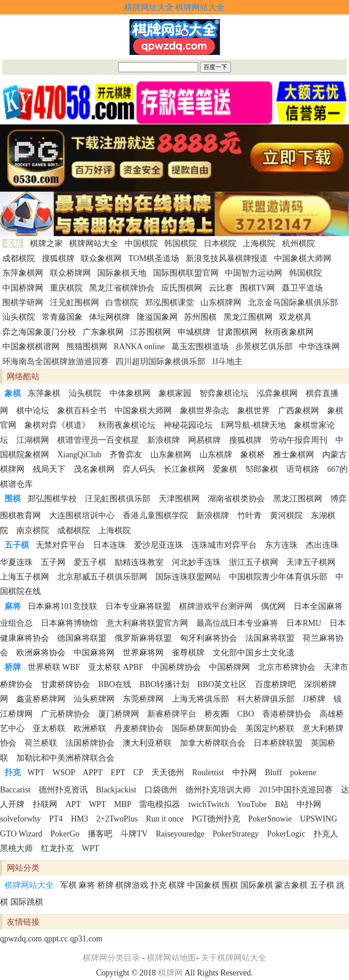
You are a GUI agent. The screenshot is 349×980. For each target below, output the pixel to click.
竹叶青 (249, 515)
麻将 (87, 885)
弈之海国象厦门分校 (39, 332)
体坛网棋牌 (110, 317)
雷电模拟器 (160, 804)
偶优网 (273, 606)
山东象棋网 (171, 455)
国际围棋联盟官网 (186, 273)
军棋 (69, 885)
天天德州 (168, 772)
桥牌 (105, 885)
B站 (282, 804)
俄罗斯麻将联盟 (143, 638)
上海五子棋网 (25, 577)
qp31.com (86, 939)
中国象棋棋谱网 (31, 346)
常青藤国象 (62, 317)
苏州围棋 (200, 317)
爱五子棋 (90, 562)
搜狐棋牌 (58, 258)
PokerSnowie (270, 819)
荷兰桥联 (41, 743)
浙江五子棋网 (254, 562)
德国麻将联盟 (82, 638)
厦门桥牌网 (119, 714)
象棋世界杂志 (204, 411)
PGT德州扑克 (216, 819)
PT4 (56, 819)
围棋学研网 (23, 302)
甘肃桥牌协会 (65, 684)
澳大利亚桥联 (147, 743)
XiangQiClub (79, 455)
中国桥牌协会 (176, 667)
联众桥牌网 (70, 273)
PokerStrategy (236, 834)
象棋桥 (253, 455)
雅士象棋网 (294, 455)
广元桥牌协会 (65, 714)
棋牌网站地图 (171, 958)
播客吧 (100, 834)
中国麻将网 (94, 653)
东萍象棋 (44, 393)
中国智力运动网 (254, 273)
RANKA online (139, 346)
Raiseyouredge (180, 834)
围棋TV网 (258, 288)
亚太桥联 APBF (116, 667)
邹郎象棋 (262, 469)
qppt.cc (56, 939)
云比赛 (221, 288)
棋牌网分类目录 (111, 958)
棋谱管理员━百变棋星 (98, 440)
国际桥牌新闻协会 (204, 728)
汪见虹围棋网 (75, 302)
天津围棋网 (179, 499)
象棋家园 (175, 393)
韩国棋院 (180, 243)
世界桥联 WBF (54, 667)
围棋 (230, 885)
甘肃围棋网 (237, 332)
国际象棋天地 (122, 273)
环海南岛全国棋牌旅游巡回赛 (55, 361)
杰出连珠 (322, 545)
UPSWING (319, 819)
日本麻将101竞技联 (62, 606)
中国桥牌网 (23, 288)
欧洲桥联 (90, 728)
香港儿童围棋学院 (155, 515)
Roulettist (208, 772)
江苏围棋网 (150, 332)
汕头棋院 (19, 317)
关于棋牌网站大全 (234, 958)
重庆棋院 (66, 288)
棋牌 (177, 885)
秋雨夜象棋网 (289, 332)
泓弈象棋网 (277, 393)
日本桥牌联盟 (278, 743)
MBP (122, 804)
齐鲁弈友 (126, 455)
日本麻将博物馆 (70, 623)
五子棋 (322, 885)
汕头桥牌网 (94, 699)
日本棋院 (220, 243)
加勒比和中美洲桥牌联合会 (65, 758)
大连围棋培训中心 (82, 515)
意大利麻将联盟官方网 (147, 623)
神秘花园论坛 (188, 425)
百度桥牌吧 (275, 684)
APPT (93, 772)
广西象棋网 (299, 411)
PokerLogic (286, 834)
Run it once (165, 819)
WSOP (64, 772)
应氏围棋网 (182, 288)
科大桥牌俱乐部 (266, 699)
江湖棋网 (33, 440)
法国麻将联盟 (270, 638)
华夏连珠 (16, 562)
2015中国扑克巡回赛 (296, 790)
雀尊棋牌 (188, 653)
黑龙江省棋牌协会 (122, 288)
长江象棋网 (184, 469)
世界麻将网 (143, 653)
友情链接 (23, 922)
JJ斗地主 (227, 361)
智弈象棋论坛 (224, 393)
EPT (118, 772)
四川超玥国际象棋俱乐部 (160, 361)
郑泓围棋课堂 (170, 302)
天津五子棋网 (311, 562)
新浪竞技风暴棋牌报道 (227, 258)
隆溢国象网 (157, 317)
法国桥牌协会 (90, 743)
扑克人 (326, 834)
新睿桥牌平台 (172, 714)
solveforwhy (20, 819)
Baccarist (15, 790)
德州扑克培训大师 (218, 790)
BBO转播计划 (164, 684)
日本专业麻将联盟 (138, 606)
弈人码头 (139, 469)
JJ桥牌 (314, 699)
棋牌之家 (46, 243)
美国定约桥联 (270, 728)
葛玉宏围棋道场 (200, 346)
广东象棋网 (103, 332)
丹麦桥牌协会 (139, 728)
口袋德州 (161, 790)
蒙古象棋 (291, 885)
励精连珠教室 (139, 562)
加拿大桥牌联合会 (213, 743)
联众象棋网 (101, 258)
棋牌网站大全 (200, 7)
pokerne (303, 772)
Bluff (274, 772)
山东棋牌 (216, 455)
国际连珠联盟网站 (188, 577)
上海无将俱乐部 (200, 699)
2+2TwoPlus (117, 819)
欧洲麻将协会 (41, 653)
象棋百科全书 (82, 411)
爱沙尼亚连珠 (159, 545)
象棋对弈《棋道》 (57, 425)
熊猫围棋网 (87, 346)
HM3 (80, 819)
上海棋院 (259, 243)
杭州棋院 (299, 243)
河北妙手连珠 (196, 562)
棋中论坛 (33, 411)
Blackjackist (116, 790)
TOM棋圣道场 (154, 258)
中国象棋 (204, 885)
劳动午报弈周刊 (299, 440)
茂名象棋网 (94, 469)
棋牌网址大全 (149, 7)
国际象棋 (257, 885)
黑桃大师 (16, 848)
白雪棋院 (122, 302)
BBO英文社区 (222, 684)
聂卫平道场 (302, 288)
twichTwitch (209, 804)
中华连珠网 (319, 346)
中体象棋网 (130, 393)
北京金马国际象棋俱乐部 (293, 302)
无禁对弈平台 (60, 545)
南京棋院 (33, 530)
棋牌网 (170, 973)
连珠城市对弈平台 (224, 545)
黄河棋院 (286, 515)
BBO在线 (115, 684)
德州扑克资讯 (63, 790)
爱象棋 (225, 469)
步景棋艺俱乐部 (264, 346)
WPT (36, 772)
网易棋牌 (204, 440)
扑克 (159, 885)
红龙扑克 (57, 848)
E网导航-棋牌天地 (253, 425)
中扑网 (244, 772)
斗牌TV (134, 834)
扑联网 (45, 804)
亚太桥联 (49, 728)
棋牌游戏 (132, 885)
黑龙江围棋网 (248, 317)
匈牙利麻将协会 (209, 638)
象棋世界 (254, 411)
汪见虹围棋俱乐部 (118, 499)
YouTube (252, 804)
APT (73, 804)
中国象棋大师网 (303, 258)
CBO (246, 714)
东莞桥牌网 (143, 699)
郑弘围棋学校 (52, 499)
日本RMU (304, 623)
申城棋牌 (194, 332)
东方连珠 (281, 545)
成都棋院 (19, 258)
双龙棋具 (295, 317)
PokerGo (65, 834)
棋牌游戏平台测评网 (216, 606)
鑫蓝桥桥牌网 (41, 699)
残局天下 (49, 469)
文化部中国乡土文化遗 (254, 653)
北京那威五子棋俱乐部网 (102, 577)
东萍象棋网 (23, 273)
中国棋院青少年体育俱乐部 (278, 577)
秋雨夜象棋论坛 (127, 425)
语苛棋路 (303, 469)
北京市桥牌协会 (287, 667)
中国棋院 (141, 243)
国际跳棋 (27, 902)
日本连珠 (110, 545)
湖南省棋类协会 (236, 499)
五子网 (53, 562)
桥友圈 (217, 714)
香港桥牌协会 (287, 714)
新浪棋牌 (164, 440)
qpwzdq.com (21, 939)
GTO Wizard (21, 834)
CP (138, 772)
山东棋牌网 (221, 302)
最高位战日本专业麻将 (237, 623)
